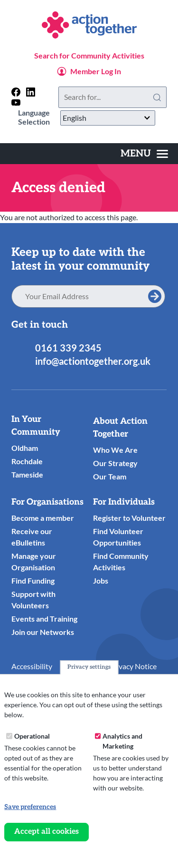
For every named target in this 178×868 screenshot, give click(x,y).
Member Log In (96, 71)
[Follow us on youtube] (16, 102)
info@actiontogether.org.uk (93, 361)
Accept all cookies (47, 832)
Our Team (110, 476)
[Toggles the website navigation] (144, 154)
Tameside (27, 474)
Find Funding (33, 580)
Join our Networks (43, 632)
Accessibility (32, 666)
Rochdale (27, 461)
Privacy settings (89, 667)
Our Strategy (115, 463)
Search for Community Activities (89, 55)
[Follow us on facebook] (16, 92)
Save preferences (30, 807)
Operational (32, 736)
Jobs (101, 580)
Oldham (25, 448)
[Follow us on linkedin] (31, 92)
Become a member (43, 518)
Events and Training (44, 619)
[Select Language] (108, 118)
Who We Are (115, 450)
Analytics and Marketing (122, 741)
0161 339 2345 (68, 348)
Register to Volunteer (129, 518)
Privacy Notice (133, 666)
